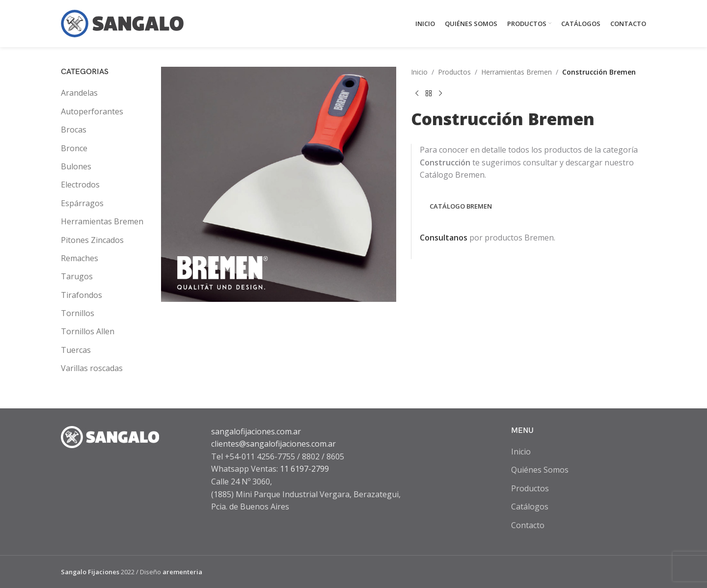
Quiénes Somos (540, 470)
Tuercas (76, 350)
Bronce (74, 148)
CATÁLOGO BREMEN (461, 206)
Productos (454, 72)
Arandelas (79, 93)
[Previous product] (417, 93)
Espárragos (82, 203)
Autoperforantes (92, 111)
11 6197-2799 (304, 469)
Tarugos (77, 276)
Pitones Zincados (92, 240)
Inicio (419, 72)
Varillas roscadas (92, 368)
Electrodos (80, 185)
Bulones (76, 166)
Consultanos (444, 238)
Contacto (528, 525)
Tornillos (78, 313)
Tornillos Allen (88, 331)
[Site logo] (122, 23)
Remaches (80, 258)
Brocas (74, 130)
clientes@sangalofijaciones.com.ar (273, 444)
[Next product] (440, 93)
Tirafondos (82, 295)
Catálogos (530, 507)
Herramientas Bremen (102, 221)
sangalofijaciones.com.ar (256, 431)
